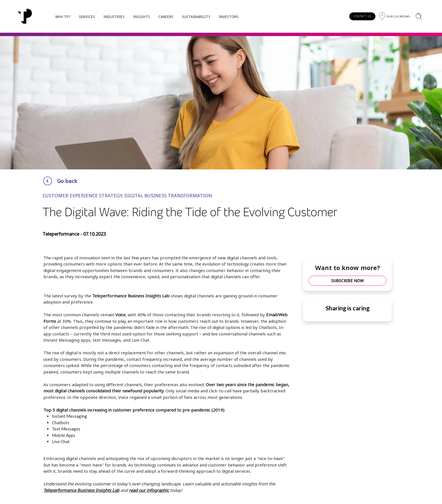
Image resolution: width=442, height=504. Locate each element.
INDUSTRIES (114, 17)
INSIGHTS (142, 17)
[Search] (419, 16)
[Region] (395, 16)
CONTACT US (362, 16)
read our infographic (149, 490)
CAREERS (166, 17)
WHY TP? (63, 17)
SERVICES (87, 17)
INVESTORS (229, 17)
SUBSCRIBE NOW (347, 281)
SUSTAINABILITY (196, 17)
